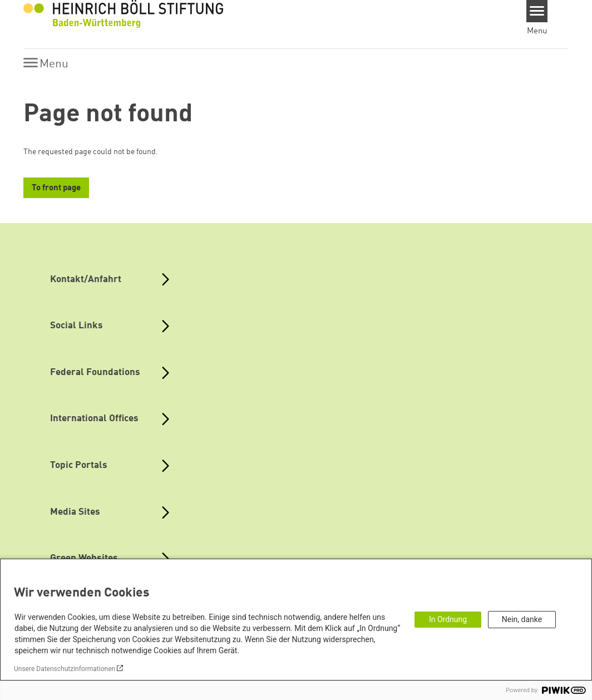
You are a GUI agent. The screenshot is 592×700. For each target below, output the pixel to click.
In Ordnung (448, 619)
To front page (56, 188)
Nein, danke (522, 619)
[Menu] (537, 11)
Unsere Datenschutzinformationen (65, 669)
